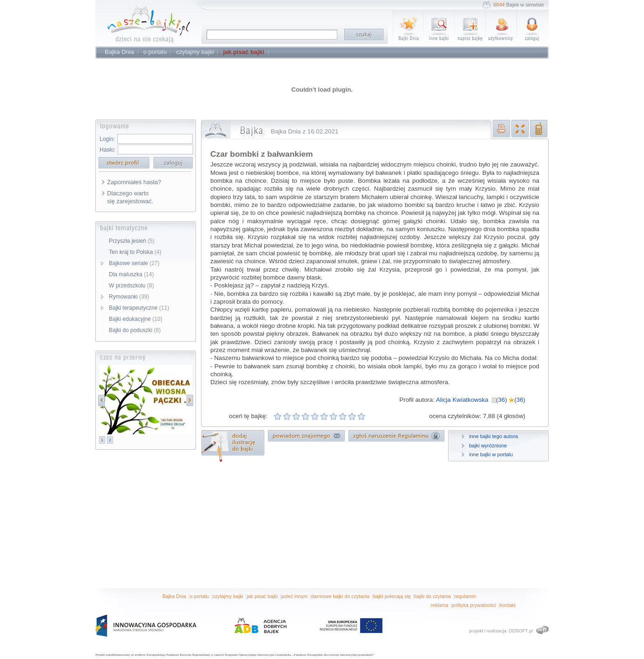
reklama (439, 605)
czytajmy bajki (228, 596)
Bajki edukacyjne (136, 319)
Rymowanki (129, 297)
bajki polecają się (392, 596)
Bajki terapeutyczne (139, 308)
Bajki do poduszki (135, 330)
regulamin (466, 596)
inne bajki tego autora (493, 436)
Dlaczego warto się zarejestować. (130, 197)
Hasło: (107, 150)
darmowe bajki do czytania (341, 596)
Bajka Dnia (174, 596)
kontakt (508, 605)
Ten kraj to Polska (135, 252)
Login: (107, 139)
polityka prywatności (474, 605)
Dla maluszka (131, 274)
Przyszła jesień (132, 241)
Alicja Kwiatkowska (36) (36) (481, 400)
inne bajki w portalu (491, 454)
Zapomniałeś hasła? (134, 182)
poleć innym (294, 596)
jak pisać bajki (262, 596)
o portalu (199, 596)
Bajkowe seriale (134, 263)
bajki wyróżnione (488, 446)
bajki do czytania (433, 596)
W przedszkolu (131, 286)
